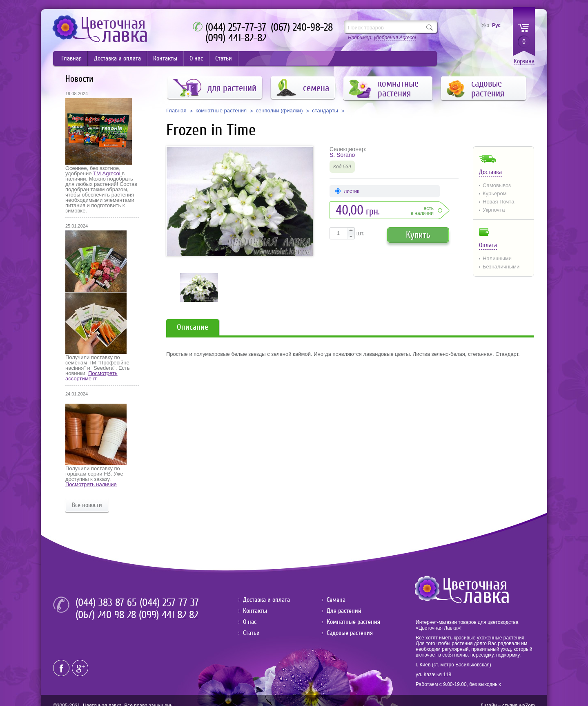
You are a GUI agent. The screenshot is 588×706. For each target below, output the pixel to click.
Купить (418, 235)
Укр (485, 25)
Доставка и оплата (117, 58)
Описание (193, 327)
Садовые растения (350, 633)
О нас (196, 58)
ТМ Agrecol (107, 173)
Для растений (344, 611)
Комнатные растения (353, 622)
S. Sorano (342, 155)
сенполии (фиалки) (280, 111)
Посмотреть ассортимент (91, 376)
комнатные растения (221, 111)
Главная (71, 58)
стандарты (325, 111)
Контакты (165, 58)
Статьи (224, 58)
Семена (336, 600)
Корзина (524, 61)
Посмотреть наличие (91, 484)
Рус (496, 25)
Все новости (87, 505)
